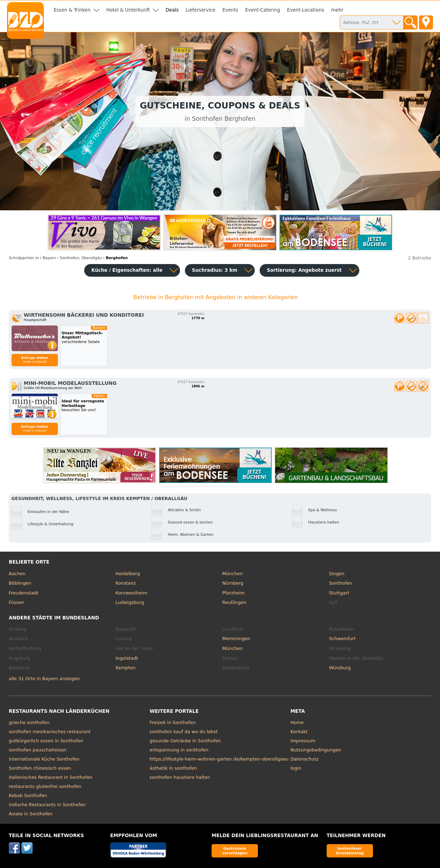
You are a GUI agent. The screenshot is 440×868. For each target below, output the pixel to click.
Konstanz (126, 583)
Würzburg (340, 668)
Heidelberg (128, 574)
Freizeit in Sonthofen (172, 722)
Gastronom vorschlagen (235, 851)
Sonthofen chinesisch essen (40, 768)
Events (230, 10)
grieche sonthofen (29, 722)
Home (297, 722)
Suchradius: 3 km (215, 270)
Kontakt (299, 732)
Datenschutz (305, 759)
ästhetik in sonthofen (173, 768)
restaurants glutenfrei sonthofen (45, 786)
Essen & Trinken (72, 10)
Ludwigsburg (130, 602)
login (296, 768)
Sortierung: (304, 270)
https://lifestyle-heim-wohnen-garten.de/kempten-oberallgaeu (219, 759)
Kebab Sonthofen (28, 795)
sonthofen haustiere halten (180, 777)
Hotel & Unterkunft (128, 10)
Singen (337, 574)
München (232, 574)
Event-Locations (306, 10)
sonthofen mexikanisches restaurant (50, 732)
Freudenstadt (24, 593)
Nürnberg (233, 583)
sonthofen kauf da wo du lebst (184, 732)
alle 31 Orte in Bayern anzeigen (44, 679)
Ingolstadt (127, 658)
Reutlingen (234, 602)
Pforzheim (233, 593)
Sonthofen (341, 583)
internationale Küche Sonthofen (44, 759)
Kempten (125, 668)
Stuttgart (339, 593)
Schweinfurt (342, 639)
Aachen (17, 574)
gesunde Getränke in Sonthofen (185, 741)
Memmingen (236, 639)
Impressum (303, 741)
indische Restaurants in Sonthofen (47, 805)
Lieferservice (201, 10)
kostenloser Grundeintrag (350, 851)
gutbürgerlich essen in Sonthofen (46, 741)
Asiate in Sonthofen (31, 814)
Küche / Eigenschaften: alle (127, 270)
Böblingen (20, 583)
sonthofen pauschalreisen (38, 750)
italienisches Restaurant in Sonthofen (51, 777)
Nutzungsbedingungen (316, 750)
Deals (172, 10)
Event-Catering (263, 10)
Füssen (16, 602)
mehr (337, 10)
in (24, 258)
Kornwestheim (131, 593)
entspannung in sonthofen (179, 750)
